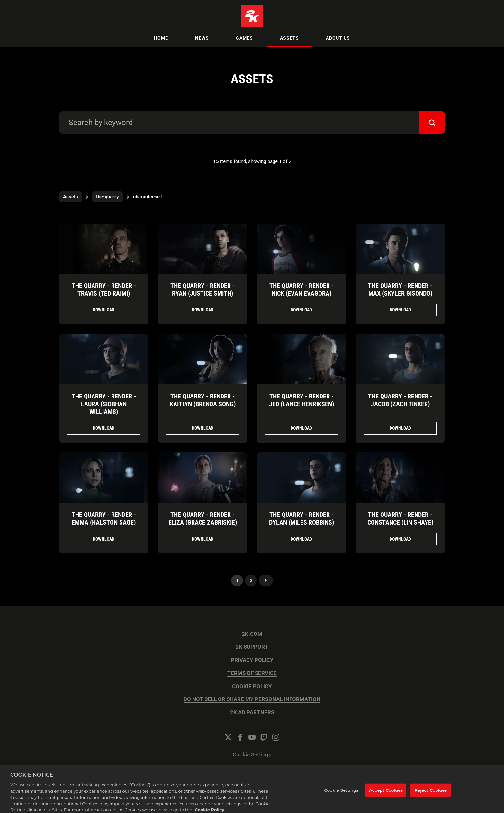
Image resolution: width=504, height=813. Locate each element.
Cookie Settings (252, 755)
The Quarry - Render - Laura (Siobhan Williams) (104, 404)
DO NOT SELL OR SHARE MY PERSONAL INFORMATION (252, 699)
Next (266, 580)
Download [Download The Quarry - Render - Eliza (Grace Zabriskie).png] (203, 539)
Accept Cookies (386, 796)
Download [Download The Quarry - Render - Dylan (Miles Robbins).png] (301, 539)
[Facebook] (240, 737)
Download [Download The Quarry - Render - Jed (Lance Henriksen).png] (301, 428)
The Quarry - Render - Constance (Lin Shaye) (400, 518)
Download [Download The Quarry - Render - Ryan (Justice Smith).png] (203, 310)
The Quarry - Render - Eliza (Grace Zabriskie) (203, 518)
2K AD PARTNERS (252, 713)
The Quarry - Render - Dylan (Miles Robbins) (301, 518)
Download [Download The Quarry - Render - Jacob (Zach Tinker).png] (400, 428)
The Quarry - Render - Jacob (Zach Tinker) (400, 400)
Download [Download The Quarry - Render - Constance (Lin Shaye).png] (400, 539)
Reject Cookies (431, 796)
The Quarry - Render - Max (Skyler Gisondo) (400, 289)
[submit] (432, 123)
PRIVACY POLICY (252, 660)
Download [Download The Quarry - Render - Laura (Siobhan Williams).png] (104, 428)
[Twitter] (228, 737)
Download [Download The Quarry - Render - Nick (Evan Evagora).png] (301, 310)
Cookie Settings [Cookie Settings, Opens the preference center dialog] (341, 796)
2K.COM (252, 634)
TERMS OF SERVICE (252, 673)
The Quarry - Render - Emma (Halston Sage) (104, 518)
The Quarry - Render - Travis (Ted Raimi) (104, 289)
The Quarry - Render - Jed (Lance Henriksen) (301, 400)
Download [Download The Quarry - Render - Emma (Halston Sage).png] (104, 539)
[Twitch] (264, 737)
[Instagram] (276, 737)
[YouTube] (252, 737)
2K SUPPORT (252, 647)
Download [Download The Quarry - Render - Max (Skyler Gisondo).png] (400, 310)
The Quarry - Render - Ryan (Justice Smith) (203, 289)
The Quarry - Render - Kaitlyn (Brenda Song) (203, 400)
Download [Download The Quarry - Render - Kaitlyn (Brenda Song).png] (203, 428)
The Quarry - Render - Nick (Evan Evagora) (301, 289)
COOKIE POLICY (252, 686)
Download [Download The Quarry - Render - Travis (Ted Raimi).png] (104, 310)
